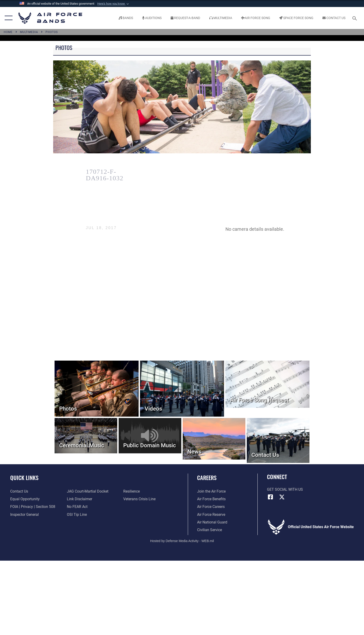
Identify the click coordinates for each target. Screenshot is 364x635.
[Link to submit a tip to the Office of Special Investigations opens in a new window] (77, 515)
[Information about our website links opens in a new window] (80, 499)
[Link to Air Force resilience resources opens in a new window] (132, 491)
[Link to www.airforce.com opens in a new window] (211, 491)
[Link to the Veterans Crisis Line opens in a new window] (139, 499)
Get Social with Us (285, 489)
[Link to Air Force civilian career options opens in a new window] (210, 530)
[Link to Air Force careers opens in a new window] (211, 507)
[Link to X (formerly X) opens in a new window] (282, 497)
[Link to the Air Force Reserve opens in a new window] (211, 515)
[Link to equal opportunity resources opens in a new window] (25, 499)
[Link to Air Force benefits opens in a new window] (211, 499)
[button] (114, 4)
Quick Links (24, 478)
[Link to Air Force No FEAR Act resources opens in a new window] (77, 507)
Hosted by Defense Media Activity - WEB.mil (182, 541)
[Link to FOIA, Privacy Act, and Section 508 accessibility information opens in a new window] (33, 507)
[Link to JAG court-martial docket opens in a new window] (88, 491)
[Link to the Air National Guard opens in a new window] (212, 522)
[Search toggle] (355, 18)
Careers (207, 478)
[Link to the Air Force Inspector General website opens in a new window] (24, 515)
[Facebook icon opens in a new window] (270, 497)
